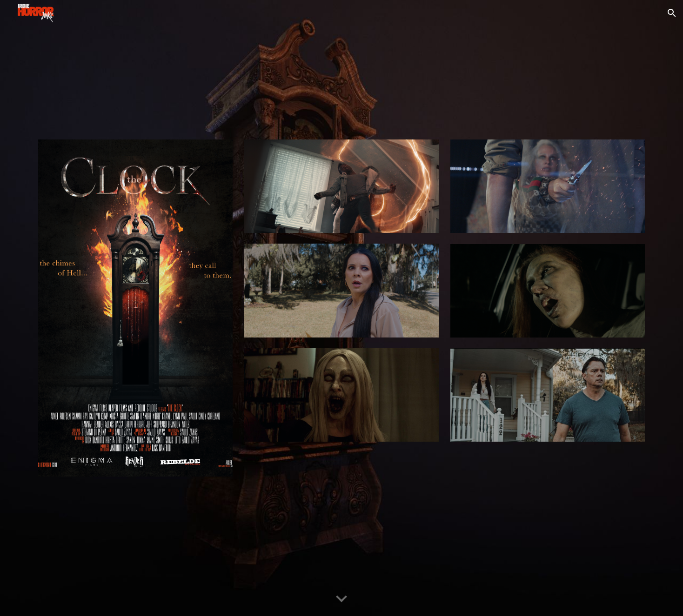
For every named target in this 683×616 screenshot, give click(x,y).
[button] (672, 13)
